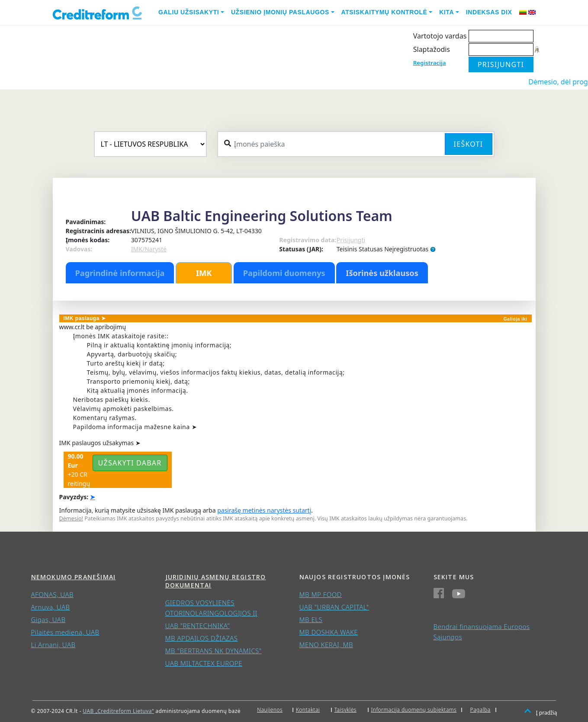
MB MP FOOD (321, 594)
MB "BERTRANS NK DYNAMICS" (214, 651)
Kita (447, 12)
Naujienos (270, 710)
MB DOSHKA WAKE (329, 632)
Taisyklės (345, 710)
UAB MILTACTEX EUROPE (204, 663)
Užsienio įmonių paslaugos (280, 12)
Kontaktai (308, 710)
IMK (204, 273)
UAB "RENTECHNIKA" (198, 626)
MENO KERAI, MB (326, 645)
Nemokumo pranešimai (74, 577)
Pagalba (480, 710)
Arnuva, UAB (51, 607)
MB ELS (311, 619)
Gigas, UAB (48, 619)
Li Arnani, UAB (53, 645)
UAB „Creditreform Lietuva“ (118, 711)
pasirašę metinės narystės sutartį (264, 510)
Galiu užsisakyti (189, 12)
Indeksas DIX (489, 12)
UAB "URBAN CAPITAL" (334, 607)
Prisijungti (351, 240)
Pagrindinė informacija (120, 273)
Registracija (430, 63)
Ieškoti (469, 144)
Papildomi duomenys (284, 273)
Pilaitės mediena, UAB (65, 632)
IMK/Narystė (149, 249)
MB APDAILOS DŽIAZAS (202, 638)
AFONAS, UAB (52, 594)
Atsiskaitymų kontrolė (384, 12)
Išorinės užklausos (382, 273)
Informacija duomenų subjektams (414, 710)
